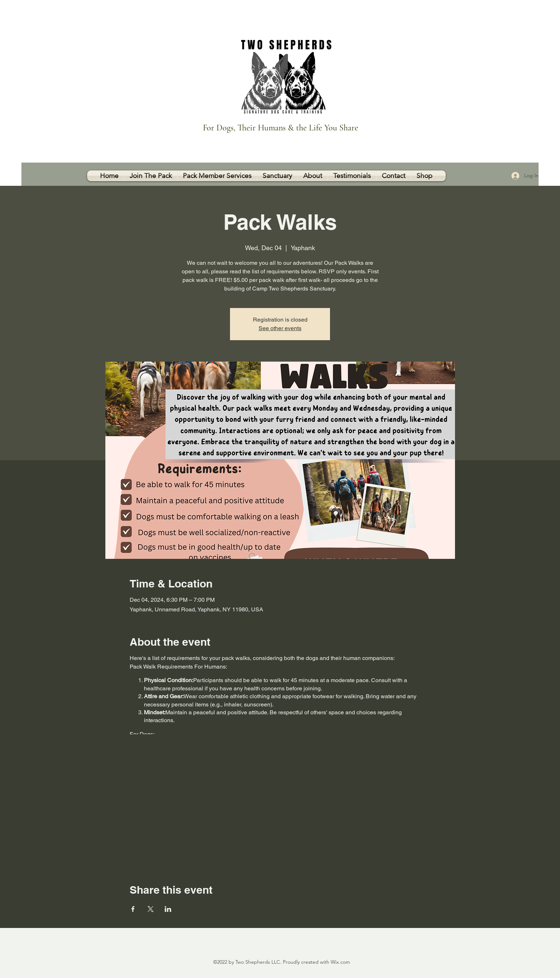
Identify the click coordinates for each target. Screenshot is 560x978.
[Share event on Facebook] (133, 909)
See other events (280, 328)
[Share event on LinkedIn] (168, 909)
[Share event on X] (151, 909)
